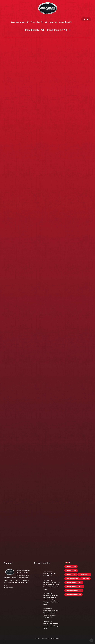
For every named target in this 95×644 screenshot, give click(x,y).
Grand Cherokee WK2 (74, 587)
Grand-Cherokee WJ (57, 30)
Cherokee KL (71, 575)
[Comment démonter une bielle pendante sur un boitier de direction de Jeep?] (38, 583)
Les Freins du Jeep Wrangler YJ (50, 574)
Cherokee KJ (66, 22)
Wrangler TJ (37, 22)
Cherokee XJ (84, 575)
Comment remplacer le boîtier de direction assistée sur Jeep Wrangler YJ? (51, 614)
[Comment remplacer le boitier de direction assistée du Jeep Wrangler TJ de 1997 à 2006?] (38, 596)
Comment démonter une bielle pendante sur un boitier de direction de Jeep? (51, 586)
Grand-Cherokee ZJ (73, 595)
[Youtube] (88, 19)
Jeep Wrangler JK (20, 22)
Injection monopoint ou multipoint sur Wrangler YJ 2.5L (52, 626)
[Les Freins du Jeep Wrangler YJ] (38, 573)
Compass (85, 579)
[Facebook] (85, 19)
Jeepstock (38, 638)
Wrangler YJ (51, 22)
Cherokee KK (71, 571)
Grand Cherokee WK (35, 30)
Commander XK (72, 579)
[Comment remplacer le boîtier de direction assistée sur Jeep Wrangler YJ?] (38, 611)
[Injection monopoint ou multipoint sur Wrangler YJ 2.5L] (38, 624)
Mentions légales (56, 638)
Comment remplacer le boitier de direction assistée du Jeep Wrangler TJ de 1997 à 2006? (51, 600)
